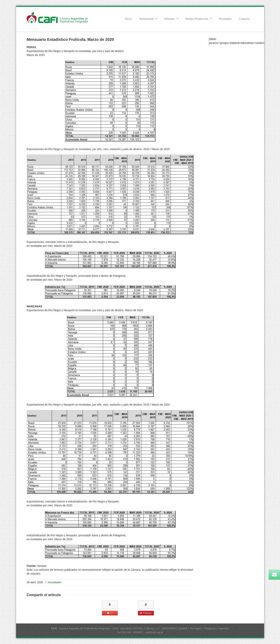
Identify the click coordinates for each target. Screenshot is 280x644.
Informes (171, 19)
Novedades (225, 19)
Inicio (128, 19)
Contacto (244, 19)
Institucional (149, 19)
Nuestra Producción (199, 19)
